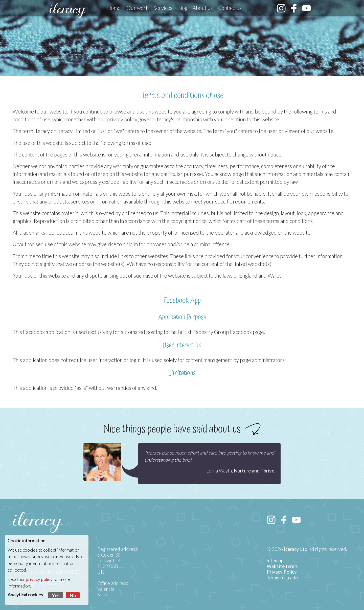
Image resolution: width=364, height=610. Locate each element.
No (73, 596)
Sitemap (275, 560)
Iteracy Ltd (296, 549)
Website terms (282, 566)
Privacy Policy (282, 572)
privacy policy (39, 579)
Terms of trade (282, 578)
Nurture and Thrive (254, 471)
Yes (56, 596)
